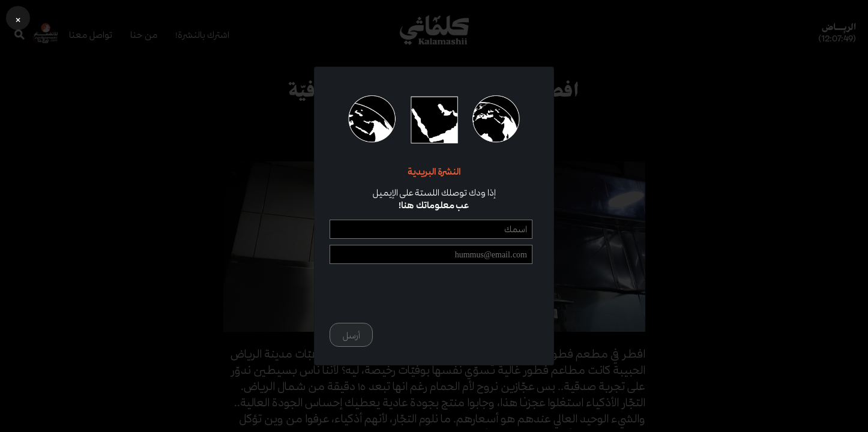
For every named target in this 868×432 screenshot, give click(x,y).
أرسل (351, 335)
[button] (18, 18)
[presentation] (441, 293)
